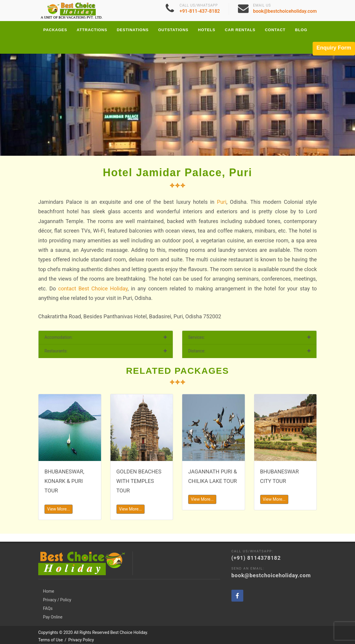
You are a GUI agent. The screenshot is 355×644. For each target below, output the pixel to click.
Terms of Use (51, 632)
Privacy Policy (81, 632)
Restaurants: (56, 351)
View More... (59, 509)
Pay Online (53, 609)
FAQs (48, 600)
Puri (222, 202)
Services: (196, 337)
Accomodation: (59, 337)
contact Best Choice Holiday (93, 288)
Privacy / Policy (57, 592)
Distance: (197, 351)
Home (49, 583)
